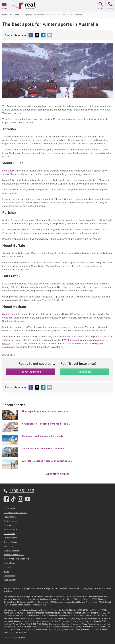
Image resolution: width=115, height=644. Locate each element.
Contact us (8, 567)
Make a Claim (9, 563)
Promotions (8, 546)
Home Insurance (10, 529)
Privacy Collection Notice (14, 555)
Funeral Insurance (11, 517)
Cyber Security (10, 580)
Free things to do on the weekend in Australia (39, 347)
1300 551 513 (22, 491)
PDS (95, 599)
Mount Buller (9, 171)
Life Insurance (9, 508)
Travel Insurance (31, 372)
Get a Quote (84, 372)
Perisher (57, 220)
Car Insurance (9, 534)
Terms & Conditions (12, 551)
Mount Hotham (10, 314)
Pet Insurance (9, 525)
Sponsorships (9, 576)
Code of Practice (10, 542)
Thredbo (7, 137)
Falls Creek (8, 284)
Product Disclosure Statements (16, 559)
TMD (52, 602)
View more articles (57, 474)
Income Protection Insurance (15, 513)
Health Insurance (11, 521)
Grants (6, 572)
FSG (19, 602)
